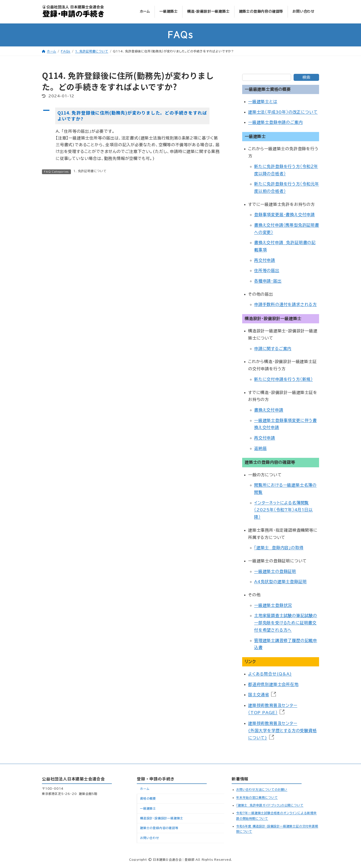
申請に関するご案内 (273, 349)
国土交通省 (259, 695)
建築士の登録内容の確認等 (159, 828)
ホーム (145, 789)
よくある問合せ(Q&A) (270, 674)
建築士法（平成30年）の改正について (283, 112)
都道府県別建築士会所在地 (273, 684)
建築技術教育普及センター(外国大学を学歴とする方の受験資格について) (282, 731)
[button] (134, 116)
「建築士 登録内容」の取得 (279, 548)
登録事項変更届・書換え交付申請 (284, 215)
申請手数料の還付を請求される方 (285, 305)
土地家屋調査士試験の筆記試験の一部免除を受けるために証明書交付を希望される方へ (286, 623)
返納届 (260, 448)
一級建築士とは (263, 102)
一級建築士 (148, 808)
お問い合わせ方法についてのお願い (262, 789)
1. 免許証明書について (90, 171)
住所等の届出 (267, 271)
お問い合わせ (150, 838)
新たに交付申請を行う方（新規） (283, 379)
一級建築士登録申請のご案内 (275, 123)
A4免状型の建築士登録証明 (280, 582)
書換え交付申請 (269, 410)
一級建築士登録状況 (273, 605)
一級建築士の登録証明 (275, 571)
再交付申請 (265, 260)
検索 (306, 77)
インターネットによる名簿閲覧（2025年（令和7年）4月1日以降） (283, 510)
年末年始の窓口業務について (257, 797)
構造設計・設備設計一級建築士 (162, 818)
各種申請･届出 (268, 281)
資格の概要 (148, 798)
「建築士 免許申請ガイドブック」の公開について (270, 805)
